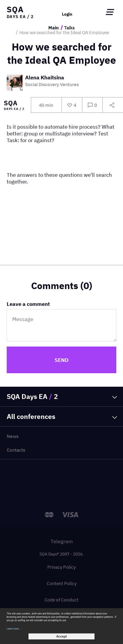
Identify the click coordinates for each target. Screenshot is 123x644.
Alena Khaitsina (45, 78)
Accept (61, 636)
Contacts (16, 450)
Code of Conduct (61, 600)
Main (53, 28)
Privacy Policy (61, 567)
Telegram (62, 541)
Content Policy (62, 583)
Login (67, 14)
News (13, 436)
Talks (69, 28)
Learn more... (14, 629)
